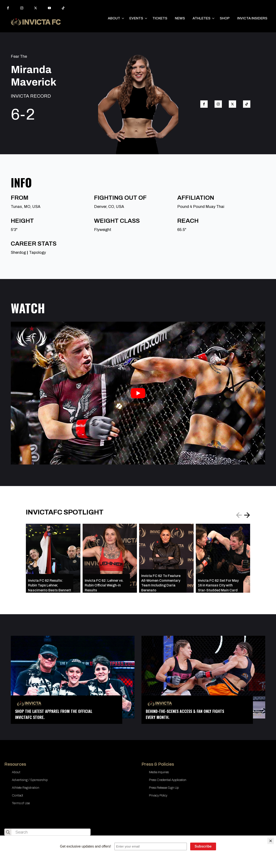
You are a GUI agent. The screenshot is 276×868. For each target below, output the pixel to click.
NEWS (180, 18)
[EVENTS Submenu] (146, 18)
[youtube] (49, 8)
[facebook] (8, 8)
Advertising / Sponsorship (30, 780)
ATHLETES (202, 18)
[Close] (271, 841)
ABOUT (114, 18)
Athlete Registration (26, 788)
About (16, 772)
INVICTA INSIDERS (252, 18)
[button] (247, 515)
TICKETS (160, 18)
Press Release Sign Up (164, 788)
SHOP (225, 18)
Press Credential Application (168, 780)
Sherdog (18, 252)
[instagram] (22, 8)
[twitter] (36, 8)
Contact (18, 795)
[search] (8, 832)
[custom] (63, 8)
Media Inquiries (159, 772)
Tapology (38, 252)
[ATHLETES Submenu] (213, 18)
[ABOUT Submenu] (123, 18)
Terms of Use (21, 803)
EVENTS (136, 18)
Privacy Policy (158, 795)
